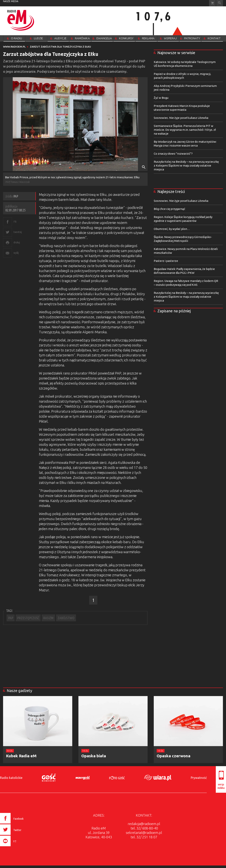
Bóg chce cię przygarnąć (169, 209)
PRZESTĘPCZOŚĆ (28, 618)
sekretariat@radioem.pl (144, 833)
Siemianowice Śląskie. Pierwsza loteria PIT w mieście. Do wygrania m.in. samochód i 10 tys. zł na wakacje (185, 130)
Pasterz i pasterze (166, 261)
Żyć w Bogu (161, 98)
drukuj (17, 242)
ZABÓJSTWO (66, 618)
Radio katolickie (11, 778)
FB (15, 222)
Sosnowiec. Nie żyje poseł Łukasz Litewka (181, 118)
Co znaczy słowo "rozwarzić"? (173, 154)
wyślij (16, 253)
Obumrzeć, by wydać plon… (172, 229)
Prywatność (199, 778)
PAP (11, 618)
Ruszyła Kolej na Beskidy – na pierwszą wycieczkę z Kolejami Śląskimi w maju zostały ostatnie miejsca (186, 165)
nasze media (11, 1)
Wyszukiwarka (220, 3)
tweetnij (18, 232)
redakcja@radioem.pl (144, 824)
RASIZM (48, 618)
